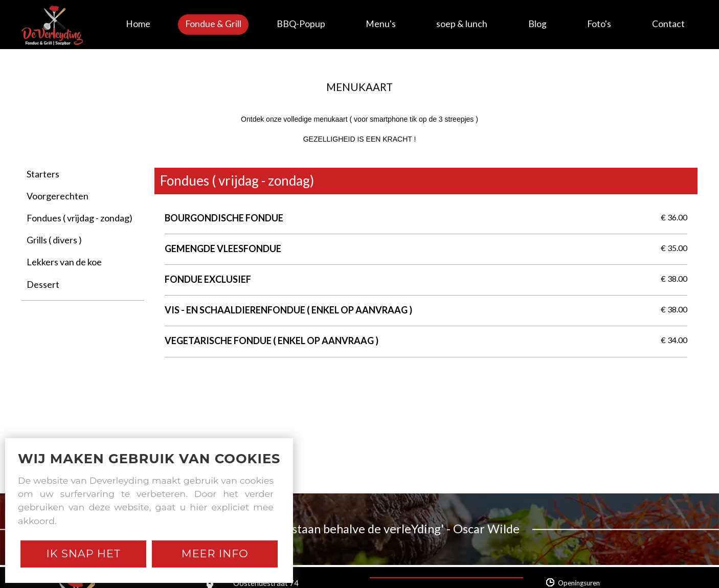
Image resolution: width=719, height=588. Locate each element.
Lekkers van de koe (64, 262)
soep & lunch (462, 24)
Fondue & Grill (213, 24)
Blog (537, 24)
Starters (43, 174)
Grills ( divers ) (54, 240)
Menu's (381, 24)
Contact (668, 24)
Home (138, 24)
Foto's (599, 24)
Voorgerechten (58, 196)
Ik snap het (84, 553)
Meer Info (215, 553)
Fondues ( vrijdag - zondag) (80, 218)
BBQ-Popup (301, 24)
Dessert (43, 284)
